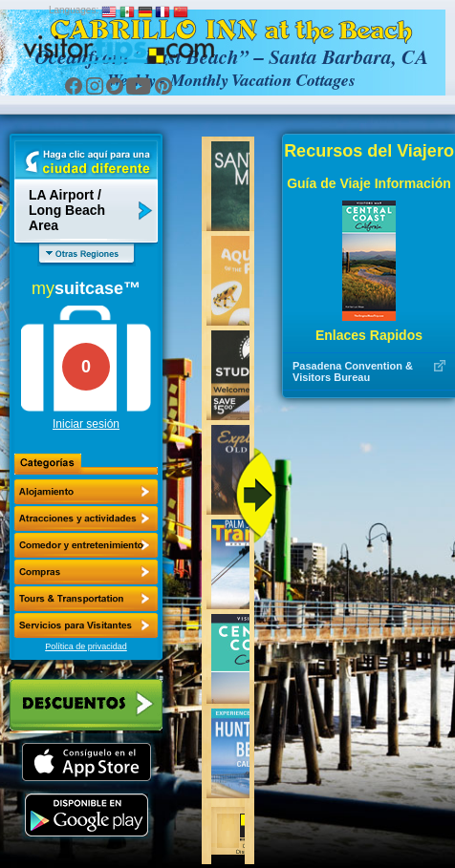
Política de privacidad (86, 646)
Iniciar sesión (86, 424)
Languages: (74, 10)
